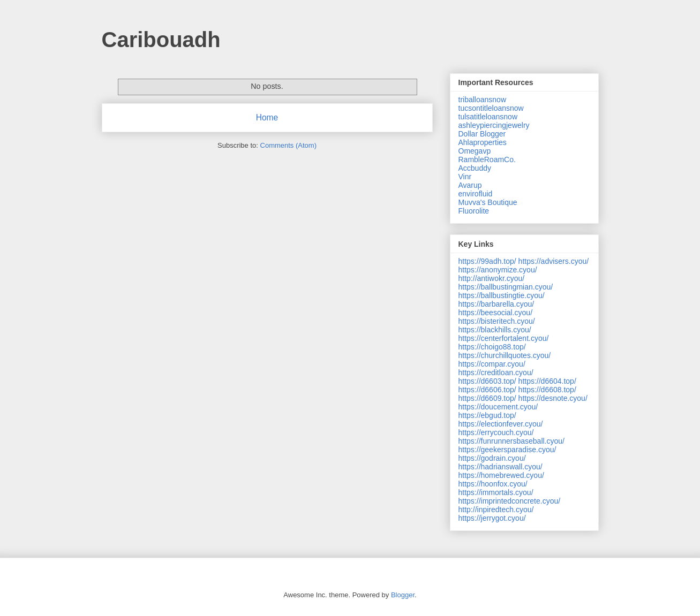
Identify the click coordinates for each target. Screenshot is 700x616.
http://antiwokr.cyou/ (492, 278)
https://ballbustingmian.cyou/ (506, 287)
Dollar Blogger (482, 134)
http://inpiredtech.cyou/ (496, 509)
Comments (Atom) (288, 145)
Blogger (403, 595)
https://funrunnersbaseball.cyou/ (511, 441)
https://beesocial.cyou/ (496, 313)
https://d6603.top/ (487, 381)
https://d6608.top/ (547, 390)
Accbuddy (475, 168)
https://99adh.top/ (487, 261)
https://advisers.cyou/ (554, 261)
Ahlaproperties (483, 142)
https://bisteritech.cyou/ (497, 321)
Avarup (470, 185)
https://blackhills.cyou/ (495, 330)
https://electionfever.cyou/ (501, 424)
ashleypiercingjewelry (494, 125)
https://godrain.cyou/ (492, 458)
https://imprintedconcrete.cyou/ (510, 501)
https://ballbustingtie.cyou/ (502, 295)
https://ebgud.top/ (487, 415)
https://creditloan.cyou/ (496, 372)
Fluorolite (474, 211)
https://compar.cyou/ (492, 364)
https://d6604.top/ (547, 381)
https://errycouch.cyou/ (496, 432)
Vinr (465, 177)
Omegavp (475, 151)
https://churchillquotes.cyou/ (505, 355)
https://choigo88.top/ (492, 347)
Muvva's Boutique (488, 202)
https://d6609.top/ (487, 398)
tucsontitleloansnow (491, 108)
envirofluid (476, 194)
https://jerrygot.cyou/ (492, 518)
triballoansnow (483, 100)
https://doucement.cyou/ (498, 407)
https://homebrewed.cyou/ (501, 475)
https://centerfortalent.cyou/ (504, 338)
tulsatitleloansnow (488, 117)
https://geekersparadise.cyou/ (507, 450)
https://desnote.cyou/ (553, 398)
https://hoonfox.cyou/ (493, 484)
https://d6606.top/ (487, 390)
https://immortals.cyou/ (496, 492)
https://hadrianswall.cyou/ (500, 467)
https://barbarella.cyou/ (496, 304)
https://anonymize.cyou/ (498, 270)
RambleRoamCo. (487, 159)
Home (267, 117)
